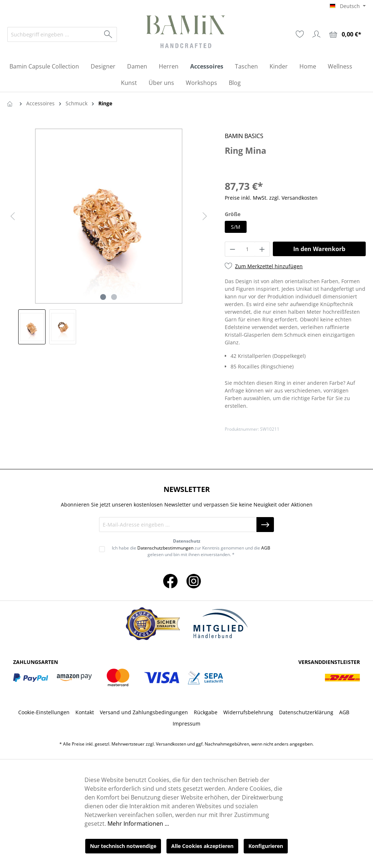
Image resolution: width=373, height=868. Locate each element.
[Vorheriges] (13, 216)
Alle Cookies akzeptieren (202, 846)
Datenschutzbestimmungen (165, 548)
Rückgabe (206, 712)
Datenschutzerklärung (306, 712)
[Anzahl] (248, 249)
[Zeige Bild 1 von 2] (103, 297)
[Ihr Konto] (317, 34)
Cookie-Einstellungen (44, 712)
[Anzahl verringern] (232, 249)
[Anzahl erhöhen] (262, 249)
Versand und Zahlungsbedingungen (144, 712)
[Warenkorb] (345, 34)
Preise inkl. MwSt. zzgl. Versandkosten (271, 198)
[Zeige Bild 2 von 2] (114, 297)
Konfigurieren (266, 846)
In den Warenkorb (319, 249)
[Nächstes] (205, 216)
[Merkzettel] (300, 34)
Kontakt (85, 712)
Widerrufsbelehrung (248, 712)
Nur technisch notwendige (123, 846)
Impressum (186, 724)
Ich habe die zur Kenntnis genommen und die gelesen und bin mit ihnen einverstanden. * (191, 551)
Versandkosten (171, 744)
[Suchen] (108, 34)
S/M (236, 227)
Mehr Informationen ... (138, 824)
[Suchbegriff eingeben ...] (54, 34)
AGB (266, 548)
